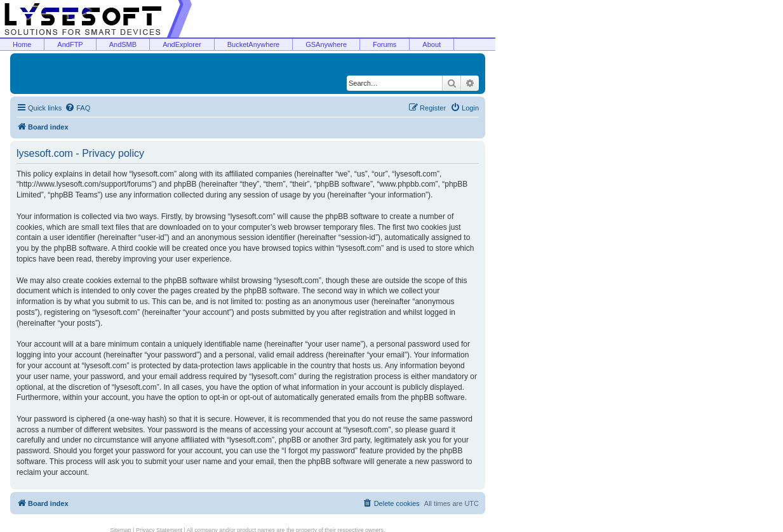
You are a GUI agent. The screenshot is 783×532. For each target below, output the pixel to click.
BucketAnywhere (254, 44)
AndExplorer (182, 44)
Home (22, 44)
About (432, 44)
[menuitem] (77, 108)
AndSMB (123, 44)
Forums (385, 44)
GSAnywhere (326, 44)
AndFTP (70, 44)
